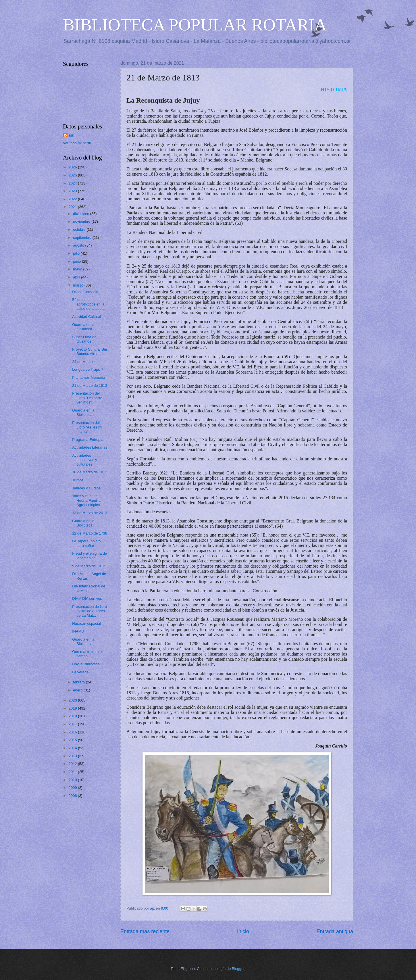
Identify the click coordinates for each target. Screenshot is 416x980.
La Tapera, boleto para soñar (86, 543)
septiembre (83, 238)
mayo (78, 269)
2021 (73, 207)
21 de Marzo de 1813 (90, 386)
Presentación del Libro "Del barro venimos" (87, 398)
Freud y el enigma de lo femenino (89, 556)
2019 (73, 708)
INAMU (78, 631)
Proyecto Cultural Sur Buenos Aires (90, 351)
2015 (73, 740)
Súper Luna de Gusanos (84, 339)
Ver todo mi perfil (77, 143)
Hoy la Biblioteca (86, 664)
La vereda (80, 672)
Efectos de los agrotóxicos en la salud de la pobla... (90, 304)
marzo (79, 285)
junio (77, 261)
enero (78, 690)
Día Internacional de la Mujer (89, 588)
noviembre (82, 221)
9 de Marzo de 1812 (89, 566)
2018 (73, 716)
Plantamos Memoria (89, 377)
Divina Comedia (85, 292)
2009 (73, 788)
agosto (79, 245)
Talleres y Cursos (86, 488)
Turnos (78, 480)
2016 (73, 732)
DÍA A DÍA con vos (87, 598)
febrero (79, 682)
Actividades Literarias (90, 447)
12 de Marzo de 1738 (90, 533)
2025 (73, 175)
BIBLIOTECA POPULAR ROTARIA (195, 25)
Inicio (243, 931)
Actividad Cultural (86, 317)
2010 (73, 780)
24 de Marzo (82, 362)
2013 (73, 756)
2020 (73, 700)
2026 (73, 167)
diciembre (81, 214)
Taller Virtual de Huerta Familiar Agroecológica (87, 500)
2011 (73, 772)
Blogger (238, 969)
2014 (73, 748)
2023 (73, 191)
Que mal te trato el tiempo (87, 654)
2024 (73, 183)
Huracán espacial (86, 623)
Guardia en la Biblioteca (83, 412)
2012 (73, 764)
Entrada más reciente (145, 931)
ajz (71, 135)
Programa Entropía (88, 440)
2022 (73, 199)
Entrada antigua (335, 931)
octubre (80, 229)
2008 (73, 796)
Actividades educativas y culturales (85, 460)
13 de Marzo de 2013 (90, 513)
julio (77, 253)
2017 (73, 724)
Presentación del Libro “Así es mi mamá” (87, 427)
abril (77, 277)
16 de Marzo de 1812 (90, 472)
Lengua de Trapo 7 (88, 369)
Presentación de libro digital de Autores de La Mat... (89, 611)
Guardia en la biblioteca (83, 327)
